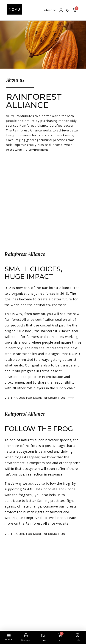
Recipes (26, 640)
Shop (43, 640)
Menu (9, 640)
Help (77, 640)
